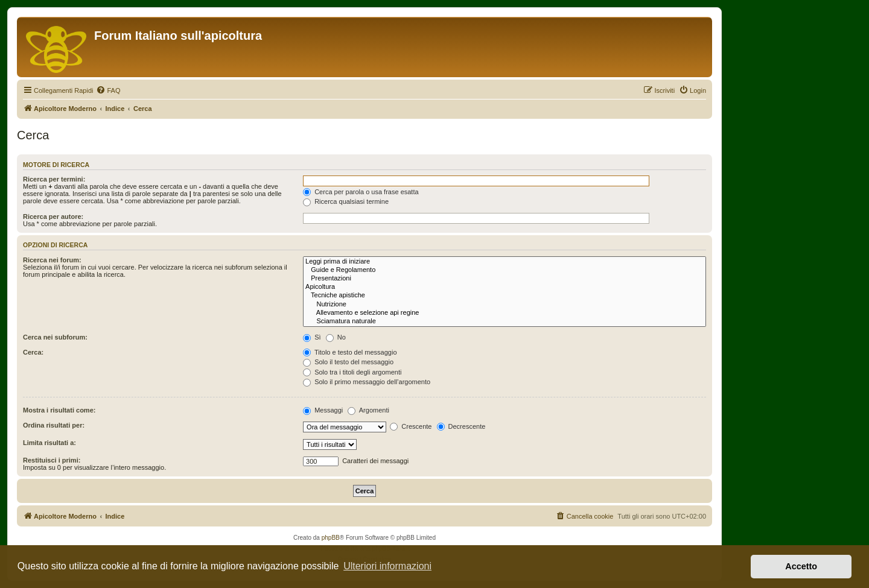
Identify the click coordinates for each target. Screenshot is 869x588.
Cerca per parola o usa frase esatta (361, 192)
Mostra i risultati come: (59, 410)
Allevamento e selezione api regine (505, 313)
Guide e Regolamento (505, 270)
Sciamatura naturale (505, 321)
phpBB (331, 538)
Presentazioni (505, 279)
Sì (312, 337)
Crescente (411, 426)
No (336, 337)
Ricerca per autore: (53, 217)
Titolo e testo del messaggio (350, 352)
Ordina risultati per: (54, 425)
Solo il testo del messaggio (348, 362)
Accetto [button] (801, 566)
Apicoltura (505, 287)
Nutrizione (505, 305)
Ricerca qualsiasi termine (346, 201)
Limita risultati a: (49, 443)
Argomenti (368, 410)
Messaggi (323, 410)
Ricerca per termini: (54, 179)
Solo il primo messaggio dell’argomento (367, 382)
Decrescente (461, 426)
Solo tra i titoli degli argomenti (352, 372)
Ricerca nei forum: (52, 260)
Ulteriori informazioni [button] (387, 566)
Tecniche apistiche (505, 296)
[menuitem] (108, 90)
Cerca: (33, 352)
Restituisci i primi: (52, 460)
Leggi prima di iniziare (505, 262)
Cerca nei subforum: (55, 337)
